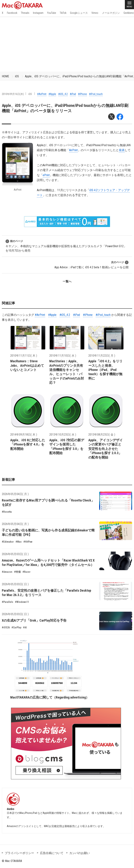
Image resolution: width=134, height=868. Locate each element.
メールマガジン (111, 13)
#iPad (73, 94)
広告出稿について (52, 853)
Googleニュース (79, 13)
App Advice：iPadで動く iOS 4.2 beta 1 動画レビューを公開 (91, 265)
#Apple (52, 94)
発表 (122, 150)
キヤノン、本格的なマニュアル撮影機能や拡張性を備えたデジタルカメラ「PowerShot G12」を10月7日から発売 (66, 246)
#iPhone (82, 94)
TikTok (63, 13)
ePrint (46, 175)
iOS (17, 76)
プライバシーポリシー (19, 853)
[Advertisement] (67, 44)
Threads (25, 13)
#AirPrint (42, 94)
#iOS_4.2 (63, 94)
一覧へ (67, 281)
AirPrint (73, 150)
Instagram (38, 13)
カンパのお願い (80, 853)
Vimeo (95, 13)
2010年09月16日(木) (13, 94)
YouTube (52, 13)
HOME (5, 76)
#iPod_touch (96, 94)
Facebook (12, 13)
